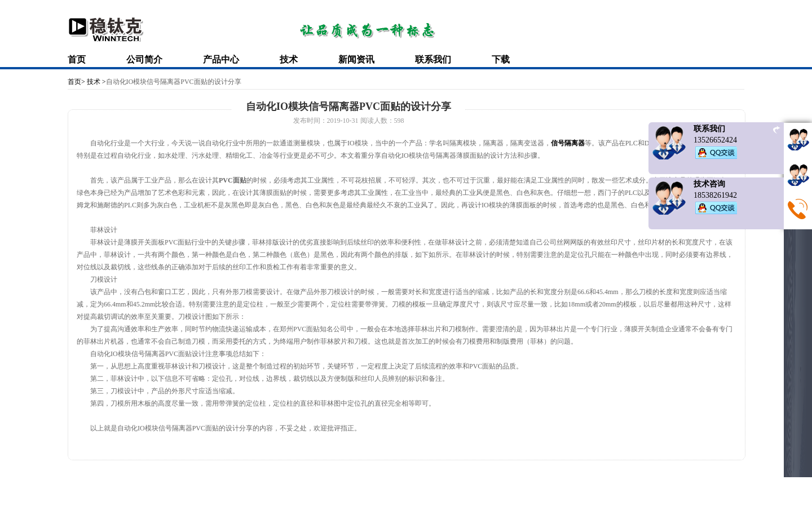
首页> (76, 82)
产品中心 (221, 59)
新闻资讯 (356, 59)
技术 (289, 59)
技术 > (96, 82)
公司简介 (144, 59)
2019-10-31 (343, 121)
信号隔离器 (568, 143)
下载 (501, 59)
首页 (77, 59)
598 (399, 121)
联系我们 (433, 59)
